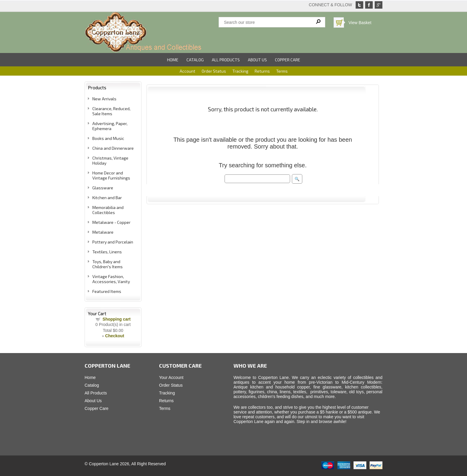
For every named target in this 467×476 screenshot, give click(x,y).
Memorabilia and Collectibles (108, 210)
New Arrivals (104, 99)
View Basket (360, 23)
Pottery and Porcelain (113, 242)
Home (173, 60)
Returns (262, 71)
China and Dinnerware (113, 148)
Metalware (103, 232)
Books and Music (108, 138)
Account (187, 71)
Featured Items (107, 291)
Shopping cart (116, 319)
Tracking (240, 71)
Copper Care (288, 60)
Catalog (195, 60)
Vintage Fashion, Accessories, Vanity (111, 279)
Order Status (214, 71)
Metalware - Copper (111, 222)
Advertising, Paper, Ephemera (110, 126)
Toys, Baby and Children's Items (108, 264)
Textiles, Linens (107, 252)
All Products (226, 60)
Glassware (103, 188)
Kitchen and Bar (107, 198)
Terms (282, 71)
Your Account (171, 377)
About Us (257, 60)
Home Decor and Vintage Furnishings (111, 175)
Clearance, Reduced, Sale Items (111, 111)
